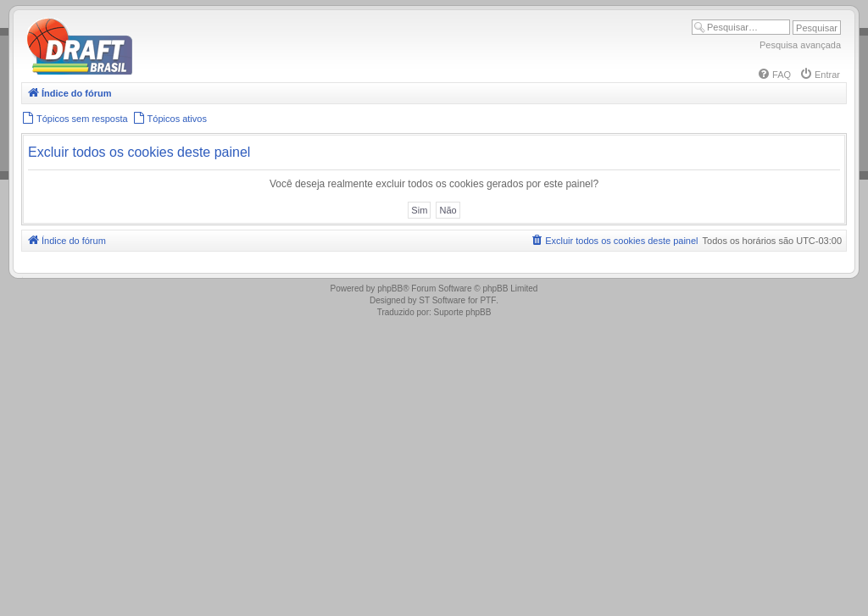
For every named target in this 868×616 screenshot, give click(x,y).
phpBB (390, 289)
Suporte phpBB (463, 312)
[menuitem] (774, 75)
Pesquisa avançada (800, 45)
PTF (488, 300)
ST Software (442, 300)
